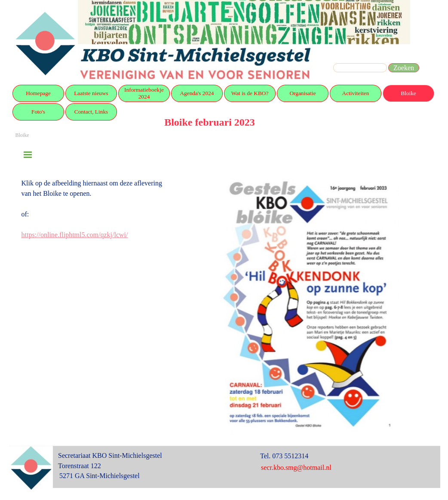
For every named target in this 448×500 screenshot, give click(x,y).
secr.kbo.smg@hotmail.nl (296, 468)
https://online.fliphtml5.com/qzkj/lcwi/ (75, 235)
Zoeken (404, 68)
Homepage (38, 93)
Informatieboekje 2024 (144, 93)
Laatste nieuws (91, 93)
